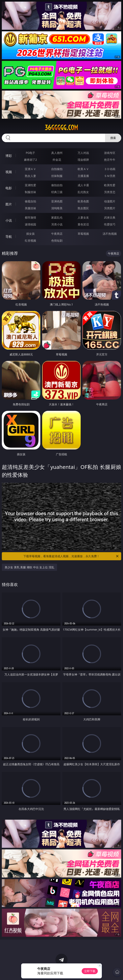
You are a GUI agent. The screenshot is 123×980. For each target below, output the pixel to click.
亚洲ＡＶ (30, 169)
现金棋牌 (83, 160)
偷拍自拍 (57, 185)
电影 (9, 188)
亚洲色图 (57, 201)
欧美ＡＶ (83, 169)
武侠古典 (110, 217)
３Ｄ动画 (110, 169)
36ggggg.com (61, 128)
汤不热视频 (110, 234)
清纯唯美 (57, 208)
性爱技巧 (110, 224)
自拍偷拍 (57, 169)
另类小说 (57, 224)
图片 (9, 204)
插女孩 (30, 234)
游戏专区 (110, 153)
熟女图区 (83, 208)
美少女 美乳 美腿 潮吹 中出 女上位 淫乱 (29, 567)
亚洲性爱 (30, 185)
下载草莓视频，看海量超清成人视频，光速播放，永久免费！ (71, 556)
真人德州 (57, 153)
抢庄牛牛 (110, 160)
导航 (9, 237)
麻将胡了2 (30, 160)
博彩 (9, 156)
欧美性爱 (110, 185)
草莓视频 (83, 234)
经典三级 (57, 192)
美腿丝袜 (30, 208)
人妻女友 (83, 217)
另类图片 (110, 208)
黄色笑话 (83, 224)
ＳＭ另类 (110, 176)
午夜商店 (57, 234)
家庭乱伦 (57, 217)
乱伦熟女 (83, 192)
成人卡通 (83, 185)
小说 (9, 220)
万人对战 (83, 153)
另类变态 (110, 192)
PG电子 (31, 153)
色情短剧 (57, 241)
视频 (9, 172)
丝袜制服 (57, 176)
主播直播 (83, 176)
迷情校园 (30, 224)
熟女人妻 (30, 176)
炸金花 (57, 160)
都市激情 (30, 217)
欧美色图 (83, 201)
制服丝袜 (30, 192)
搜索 (113, 138)
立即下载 (90, 971)
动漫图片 (110, 201)
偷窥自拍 (30, 201)
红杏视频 (30, 241)
